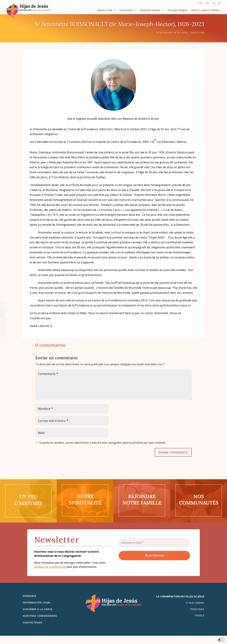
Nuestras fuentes (150, 10)
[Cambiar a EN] (207, 4)
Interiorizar (126, 10)
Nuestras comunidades (40, 616)
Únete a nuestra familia (205, 10)
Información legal (37, 602)
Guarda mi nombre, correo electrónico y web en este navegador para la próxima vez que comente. (103, 443)
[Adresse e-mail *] (154, 543)
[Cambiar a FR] (200, 4)
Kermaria (29, 596)
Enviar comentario (173, 452)
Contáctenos (33, 622)
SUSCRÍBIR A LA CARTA (38, 609)
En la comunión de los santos (172, 32)
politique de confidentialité (50, 567)
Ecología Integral (177, 10)
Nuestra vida (105, 10)
